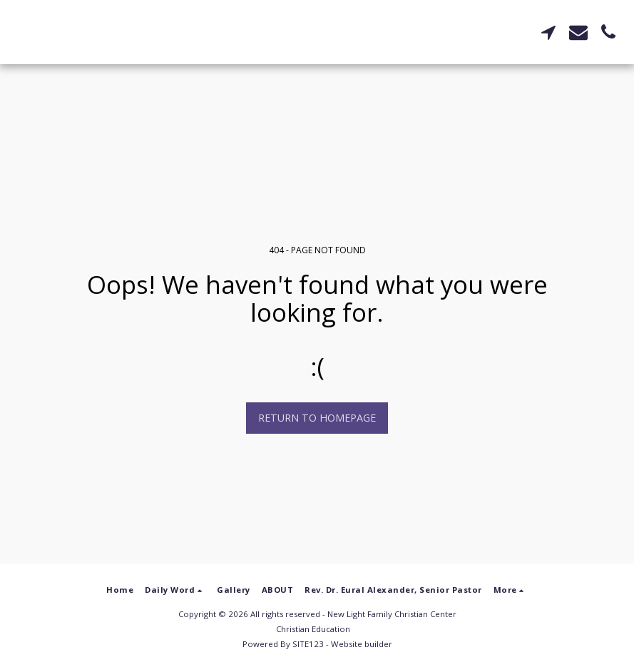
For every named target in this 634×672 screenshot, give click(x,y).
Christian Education (313, 629)
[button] (548, 32)
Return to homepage (317, 418)
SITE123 (308, 644)
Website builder (362, 644)
